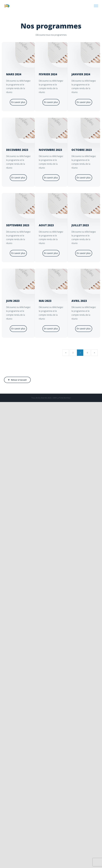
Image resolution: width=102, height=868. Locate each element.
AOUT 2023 (46, 225)
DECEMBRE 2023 (17, 150)
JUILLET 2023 (80, 225)
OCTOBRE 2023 (82, 150)
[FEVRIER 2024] (64, 53)
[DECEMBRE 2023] (32, 128)
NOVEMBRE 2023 (50, 150)
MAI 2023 (45, 301)
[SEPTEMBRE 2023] (32, 204)
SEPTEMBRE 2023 (18, 225)
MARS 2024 (14, 74)
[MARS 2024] (32, 53)
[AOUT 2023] (64, 204)
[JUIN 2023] (32, 279)
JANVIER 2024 (81, 74)
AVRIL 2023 (79, 301)
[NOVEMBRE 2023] (64, 128)
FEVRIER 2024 (48, 74)
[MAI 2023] (64, 279)
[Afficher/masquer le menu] (96, 6)
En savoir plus (18, 102)
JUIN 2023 (13, 301)
